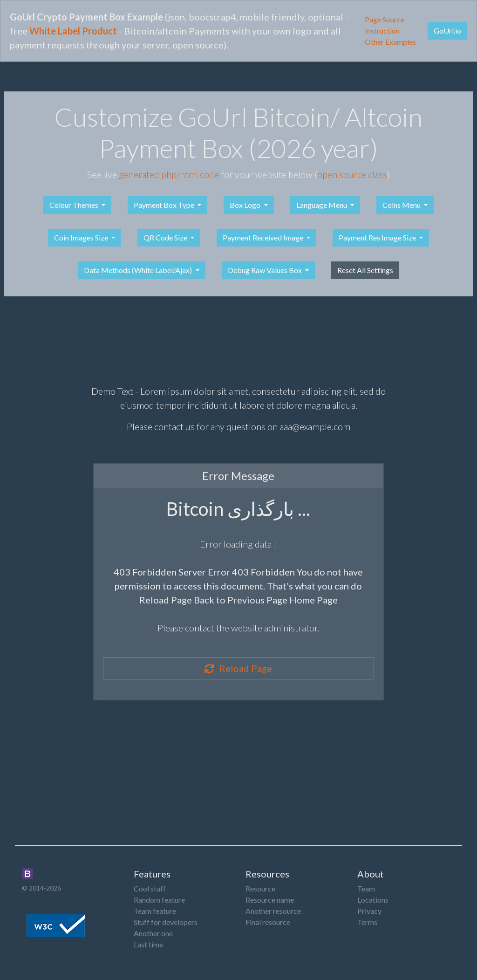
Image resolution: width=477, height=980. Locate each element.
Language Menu (322, 205)
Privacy (369, 911)
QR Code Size (166, 237)
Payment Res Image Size (378, 237)
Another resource (273, 911)
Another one (153, 933)
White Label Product (73, 31)
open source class (352, 174)
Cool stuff (150, 888)
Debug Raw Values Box (266, 270)
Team (366, 888)
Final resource (268, 922)
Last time (148, 944)
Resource (260, 888)
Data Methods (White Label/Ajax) (139, 270)
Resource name (270, 900)
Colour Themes (75, 205)
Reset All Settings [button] (365, 270)
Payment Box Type (165, 205)
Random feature (159, 900)
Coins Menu (402, 205)
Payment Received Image (264, 237)
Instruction (382, 31)
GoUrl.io (447, 31)
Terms (367, 922)
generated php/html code (169, 174)
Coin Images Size (82, 237)
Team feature (155, 911)
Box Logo (246, 205)
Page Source (385, 19)
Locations (373, 900)
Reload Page (238, 668)
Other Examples (390, 42)
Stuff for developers (166, 922)
